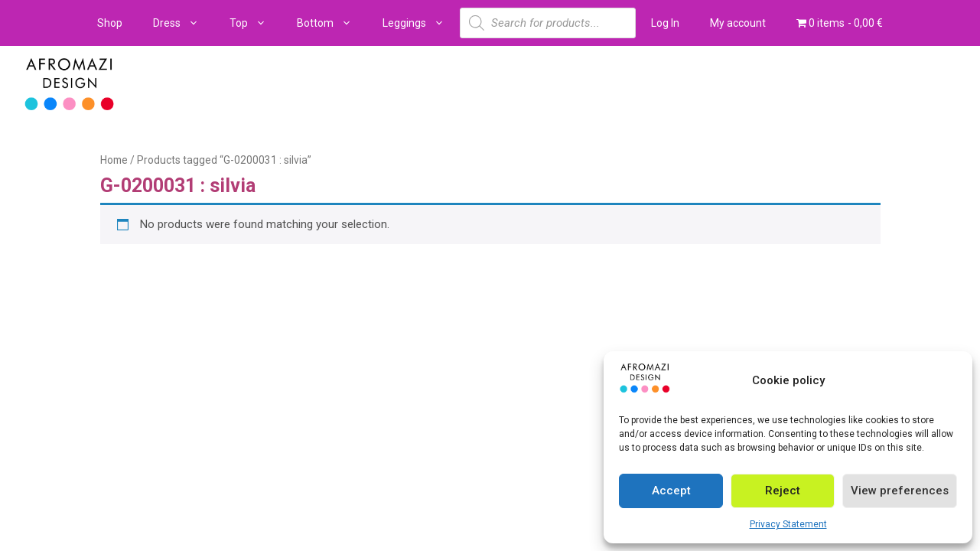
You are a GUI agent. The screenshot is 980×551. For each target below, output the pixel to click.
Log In (665, 23)
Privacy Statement (788, 524)
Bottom (332, 23)
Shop (110, 23)
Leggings (421, 23)
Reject (783, 491)
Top (256, 23)
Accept (671, 491)
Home (114, 160)
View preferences (900, 491)
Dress (184, 23)
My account (738, 23)
